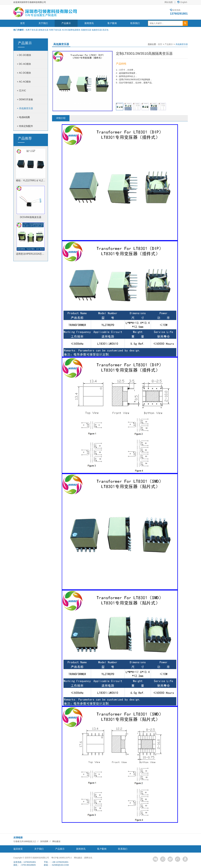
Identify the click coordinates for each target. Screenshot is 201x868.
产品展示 (66, 23)
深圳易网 (44, 840)
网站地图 (169, 2)
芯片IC (23, 89)
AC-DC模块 (25, 72)
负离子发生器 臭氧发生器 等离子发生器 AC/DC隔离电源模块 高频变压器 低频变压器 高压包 (67, 30)
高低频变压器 (26, 107)
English (182, 2)
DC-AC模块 (25, 63)
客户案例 (112, 23)
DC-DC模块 (25, 54)
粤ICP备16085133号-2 (61, 856)
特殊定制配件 (26, 125)
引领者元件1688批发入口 (25, 840)
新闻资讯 (89, 23)
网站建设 (56, 840)
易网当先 (88, 856)
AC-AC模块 (25, 80)
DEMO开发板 (26, 98)
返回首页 (18, 848)
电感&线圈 (24, 116)
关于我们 (43, 23)
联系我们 (135, 23)
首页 (23, 23)
